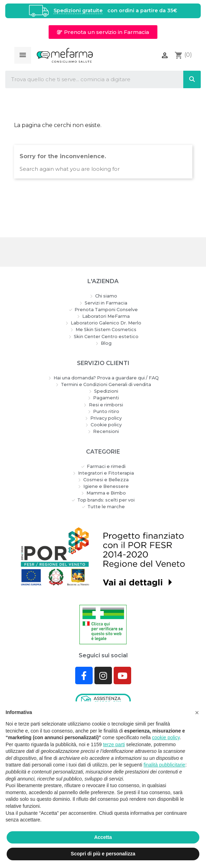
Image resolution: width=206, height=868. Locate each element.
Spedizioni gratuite (78, 11)
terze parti (114, 744)
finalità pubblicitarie (165, 765)
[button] (103, 32)
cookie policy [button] (166, 737)
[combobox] (88, 79)
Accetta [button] (103, 837)
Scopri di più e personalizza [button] (103, 854)
